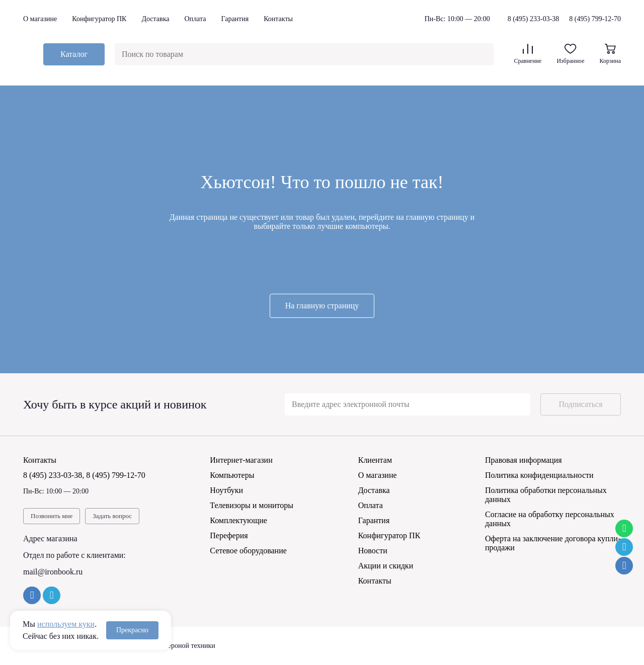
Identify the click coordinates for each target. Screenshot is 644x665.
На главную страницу (322, 306)
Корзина (610, 54)
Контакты (278, 19)
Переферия (229, 535)
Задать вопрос (112, 516)
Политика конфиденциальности (539, 475)
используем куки (66, 624)
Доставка (155, 19)
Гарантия (235, 19)
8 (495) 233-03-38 (534, 19)
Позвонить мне (52, 516)
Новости (373, 551)
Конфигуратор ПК (99, 19)
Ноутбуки (226, 490)
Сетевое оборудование (248, 551)
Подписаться (580, 404)
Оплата (195, 19)
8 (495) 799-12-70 (595, 19)
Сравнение (528, 54)
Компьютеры (232, 475)
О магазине (40, 19)
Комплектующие (238, 520)
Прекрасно (132, 630)
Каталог (74, 54)
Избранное (570, 54)
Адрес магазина (50, 538)
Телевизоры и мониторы (252, 505)
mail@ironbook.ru (53, 572)
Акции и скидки (386, 566)
